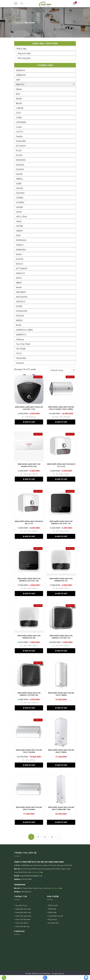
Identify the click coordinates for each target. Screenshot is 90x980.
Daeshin (19, 136)
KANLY (19, 254)
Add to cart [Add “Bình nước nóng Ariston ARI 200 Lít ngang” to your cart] (29, 827)
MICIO (19, 278)
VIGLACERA (21, 358)
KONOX (20, 259)
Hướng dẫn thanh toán (23, 918)
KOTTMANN (22, 268)
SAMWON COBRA (24, 330)
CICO (19, 113)
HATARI (19, 226)
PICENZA (20, 316)
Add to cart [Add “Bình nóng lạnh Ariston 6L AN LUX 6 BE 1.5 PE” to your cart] (29, 422)
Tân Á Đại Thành (23, 344)
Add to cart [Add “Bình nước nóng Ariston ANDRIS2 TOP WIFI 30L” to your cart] (29, 712)
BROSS (19, 103)
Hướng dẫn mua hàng (23, 914)
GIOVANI (20, 193)
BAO (18, 94)
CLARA (19, 117)
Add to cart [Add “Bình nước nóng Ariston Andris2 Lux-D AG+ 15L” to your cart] (61, 538)
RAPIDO (19, 320)
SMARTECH (21, 334)
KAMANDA (21, 250)
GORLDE (20, 198)
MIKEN (19, 283)
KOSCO (20, 264)
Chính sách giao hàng (23, 921)
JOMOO (20, 245)
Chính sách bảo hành (23, 925)
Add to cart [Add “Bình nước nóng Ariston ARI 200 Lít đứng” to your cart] (61, 769)
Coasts (19, 127)
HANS (19, 212)
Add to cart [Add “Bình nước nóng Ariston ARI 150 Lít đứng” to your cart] (61, 712)
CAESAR (20, 108)
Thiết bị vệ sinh (53, 911)
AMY (18, 80)
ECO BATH (21, 146)
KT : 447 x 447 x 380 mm (29, 533)
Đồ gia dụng (52, 925)
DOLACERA (21, 141)
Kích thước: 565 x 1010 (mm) (61, 417)
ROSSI (19, 325)
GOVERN (20, 202)
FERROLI (19, 179)
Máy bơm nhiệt (24, 53)
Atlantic (19, 89)
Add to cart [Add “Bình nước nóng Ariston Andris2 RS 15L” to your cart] (61, 596)
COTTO (20, 132)
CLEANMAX (21, 122)
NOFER (19, 306)
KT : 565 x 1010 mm (29, 764)
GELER (19, 183)
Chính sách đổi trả (22, 928)
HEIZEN (19, 231)
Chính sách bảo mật (22, 932)
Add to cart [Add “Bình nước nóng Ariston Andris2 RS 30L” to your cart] (29, 654)
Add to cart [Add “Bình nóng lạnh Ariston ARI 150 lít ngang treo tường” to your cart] (61, 422)
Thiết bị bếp (52, 914)
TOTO (19, 353)
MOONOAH (22, 297)
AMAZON (21, 70)
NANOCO (21, 301)
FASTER (19, 174)
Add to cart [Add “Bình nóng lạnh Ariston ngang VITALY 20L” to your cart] (29, 480)
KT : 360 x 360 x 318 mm (61, 475)
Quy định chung (21, 911)
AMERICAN (21, 75)
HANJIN (20, 207)
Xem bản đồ (37, 877)
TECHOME (21, 349)
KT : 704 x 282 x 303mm (29, 475)
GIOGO (20, 188)
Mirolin (19, 287)
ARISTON (20, 84)
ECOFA (19, 155)
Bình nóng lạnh (24, 58)
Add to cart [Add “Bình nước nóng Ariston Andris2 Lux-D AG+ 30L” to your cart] (29, 596)
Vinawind (20, 363)
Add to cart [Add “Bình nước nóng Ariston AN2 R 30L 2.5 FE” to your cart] (29, 538)
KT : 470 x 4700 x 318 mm (29, 648)
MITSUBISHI (21, 292)
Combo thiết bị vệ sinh (56, 921)
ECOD (19, 150)
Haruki (19, 221)
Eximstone (20, 165)
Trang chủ (18, 22)
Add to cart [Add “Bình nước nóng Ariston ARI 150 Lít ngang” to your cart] (29, 769)
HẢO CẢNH (22, 216)
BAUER (19, 98)
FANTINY (20, 169)
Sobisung (20, 339)
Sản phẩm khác (53, 928)
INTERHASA (21, 240)
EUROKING (21, 160)
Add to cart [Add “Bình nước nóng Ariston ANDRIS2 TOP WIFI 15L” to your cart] (61, 654)
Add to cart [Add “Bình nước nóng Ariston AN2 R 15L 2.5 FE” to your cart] (61, 480)
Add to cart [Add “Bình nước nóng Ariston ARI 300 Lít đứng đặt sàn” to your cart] (61, 827)
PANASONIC (22, 311)
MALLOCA (20, 273)
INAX (18, 235)
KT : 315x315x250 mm (29, 417)
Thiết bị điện (21, 49)
